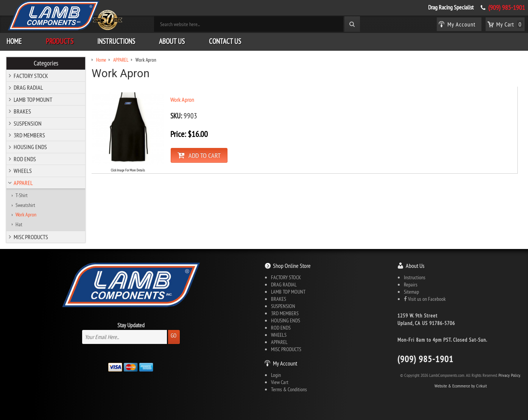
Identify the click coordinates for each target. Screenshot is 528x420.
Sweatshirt (25, 205)
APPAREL (23, 183)
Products (60, 41)
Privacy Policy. (510, 375)
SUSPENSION (28, 123)
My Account (285, 363)
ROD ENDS (25, 159)
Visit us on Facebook (425, 299)
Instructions (116, 41)
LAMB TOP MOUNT (33, 100)
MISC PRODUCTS (31, 237)
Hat (19, 224)
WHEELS (23, 171)
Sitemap (411, 292)
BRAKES (22, 111)
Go (174, 335)
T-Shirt (22, 195)
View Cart (280, 382)
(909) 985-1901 (507, 8)
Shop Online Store (292, 266)
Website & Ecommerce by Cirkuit (461, 386)
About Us (172, 41)
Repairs (411, 285)
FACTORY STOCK (31, 76)
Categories (46, 63)
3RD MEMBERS (29, 135)
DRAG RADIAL (28, 87)
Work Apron (26, 215)
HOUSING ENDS (30, 147)
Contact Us (225, 41)
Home (14, 41)
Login (276, 375)
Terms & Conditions (289, 389)
